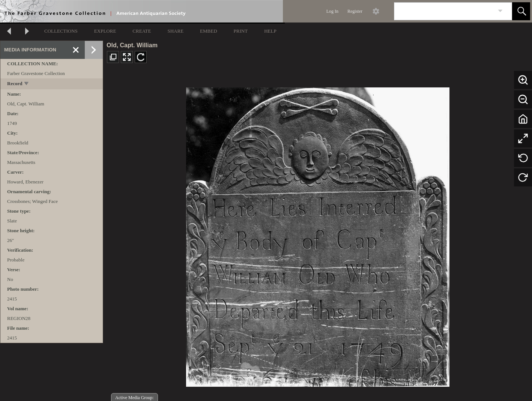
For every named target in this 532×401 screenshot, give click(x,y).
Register (355, 11)
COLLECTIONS (61, 31)
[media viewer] (318, 235)
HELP (270, 31)
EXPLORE (105, 31)
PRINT (241, 31)
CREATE (142, 31)
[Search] (444, 11)
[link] (500, 11)
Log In (332, 11)
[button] (521, 11)
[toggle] (27, 84)
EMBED (209, 31)
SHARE (175, 31)
